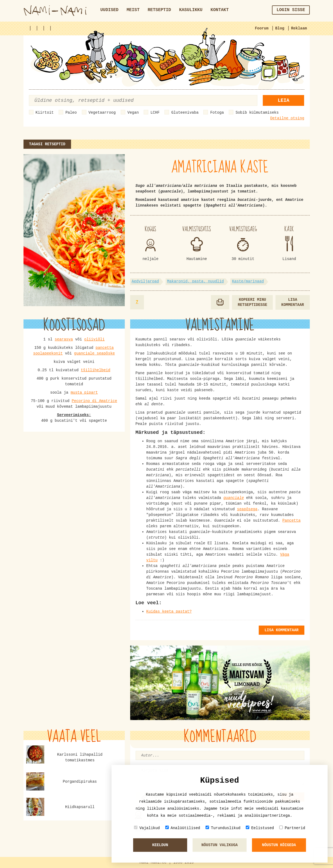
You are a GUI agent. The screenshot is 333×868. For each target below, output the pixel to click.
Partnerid (292, 828)
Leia (283, 100)
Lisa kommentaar (292, 302)
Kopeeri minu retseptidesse (252, 302)
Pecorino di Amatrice (95, 401)
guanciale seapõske (94, 353)
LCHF (155, 113)
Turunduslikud (223, 828)
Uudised (110, 10)
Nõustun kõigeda (279, 845)
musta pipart (84, 393)
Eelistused (260, 828)
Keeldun (160, 845)
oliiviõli (95, 339)
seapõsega (247, 509)
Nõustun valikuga (220, 845)
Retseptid (159, 10)
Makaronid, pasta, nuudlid (196, 281)
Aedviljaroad (145, 281)
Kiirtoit (45, 113)
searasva (64, 339)
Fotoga (217, 113)
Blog (280, 28)
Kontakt (220, 10)
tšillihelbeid (95, 370)
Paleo (71, 113)
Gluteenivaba (185, 113)
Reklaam (299, 28)
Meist (133, 10)
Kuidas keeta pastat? (169, 612)
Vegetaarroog (102, 113)
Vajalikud (147, 828)
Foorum (262, 28)
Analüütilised (183, 828)
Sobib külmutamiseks (257, 113)
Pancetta (292, 521)
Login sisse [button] (291, 10)
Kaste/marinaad (248, 281)
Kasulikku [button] (191, 10)
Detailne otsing (287, 118)
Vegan (133, 113)
